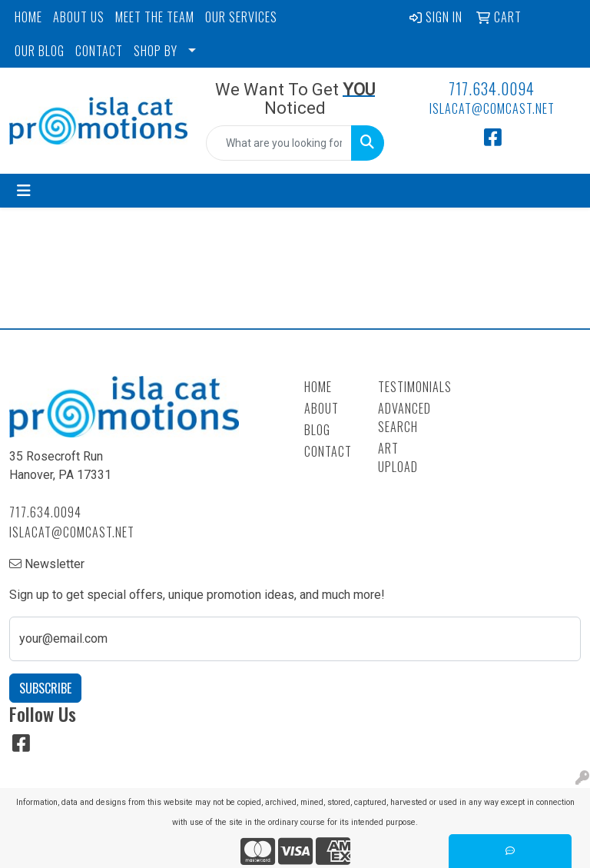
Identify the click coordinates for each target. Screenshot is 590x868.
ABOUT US (79, 17)
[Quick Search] (279, 143)
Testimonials (406, 387)
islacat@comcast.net (492, 108)
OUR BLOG (40, 51)
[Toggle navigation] (24, 191)
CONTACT (99, 51)
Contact (328, 451)
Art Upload (398, 457)
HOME (28, 17)
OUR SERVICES (241, 17)
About (322, 408)
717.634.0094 (492, 88)
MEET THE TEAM (155, 17)
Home (318, 387)
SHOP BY (156, 51)
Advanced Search (404, 417)
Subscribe (45, 688)
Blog (317, 430)
